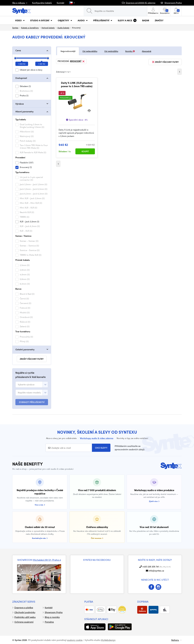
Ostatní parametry (25, 349)
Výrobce (20, 104)
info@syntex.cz (156, 571)
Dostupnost (21, 78)
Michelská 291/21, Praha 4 (47, 560)
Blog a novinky (52, 617)
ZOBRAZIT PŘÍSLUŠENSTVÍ (32, 402)
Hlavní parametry (24, 111)
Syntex (15, 28)
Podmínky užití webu (25, 617)
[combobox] (32, 385)
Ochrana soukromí (24, 622)
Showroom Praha (54, 612)
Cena (18, 50)
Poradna (49, 622)
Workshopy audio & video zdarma (97, 438)
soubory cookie (75, 640)
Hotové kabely (48, 28)
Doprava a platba (24, 607)
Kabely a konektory (30, 28)
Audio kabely (63, 28)
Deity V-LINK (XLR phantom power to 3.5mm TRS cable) (77, 84)
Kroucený (78, 61)
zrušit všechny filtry (32, 359)
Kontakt (61, 3)
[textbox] (26, 385)
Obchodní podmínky (25, 612)
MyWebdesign (108, 640)
